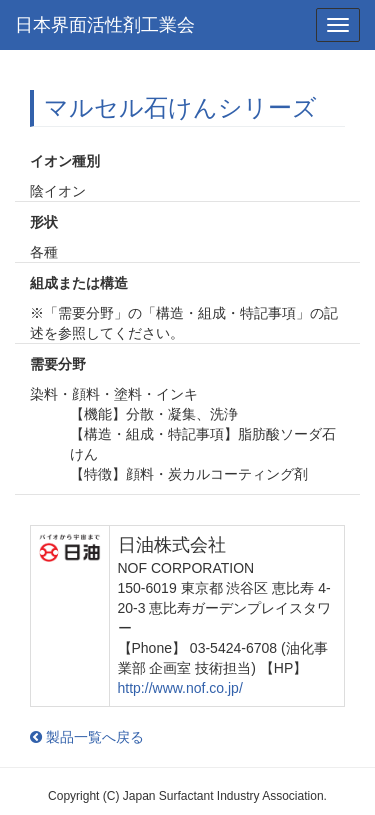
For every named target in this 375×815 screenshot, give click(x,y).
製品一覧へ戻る (87, 737)
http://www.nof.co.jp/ (180, 688)
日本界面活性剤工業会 (105, 25)
